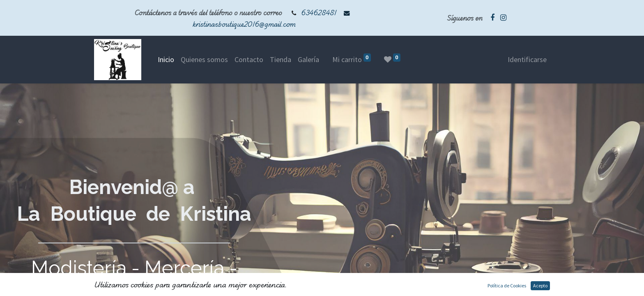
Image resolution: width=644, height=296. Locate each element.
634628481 (319, 13)
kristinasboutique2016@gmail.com (244, 24)
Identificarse (527, 59)
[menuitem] (166, 59)
